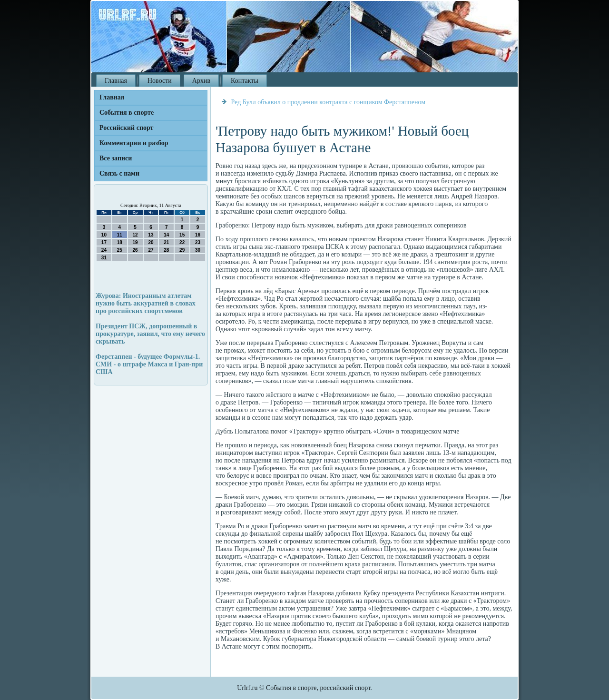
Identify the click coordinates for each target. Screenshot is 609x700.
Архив (201, 81)
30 (198, 250)
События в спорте (127, 113)
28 (166, 250)
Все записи (116, 158)
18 (120, 242)
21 (166, 242)
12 (135, 235)
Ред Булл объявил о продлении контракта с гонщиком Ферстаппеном (329, 102)
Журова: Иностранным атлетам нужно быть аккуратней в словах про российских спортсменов (146, 303)
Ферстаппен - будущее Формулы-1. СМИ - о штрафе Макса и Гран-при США (149, 364)
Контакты (245, 81)
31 (104, 258)
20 (151, 242)
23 (198, 242)
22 (182, 242)
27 (151, 250)
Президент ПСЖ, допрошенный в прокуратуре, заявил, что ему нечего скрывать (150, 334)
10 (104, 235)
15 (182, 235)
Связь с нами (119, 173)
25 (120, 250)
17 (104, 242)
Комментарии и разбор (134, 143)
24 (104, 250)
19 (135, 242)
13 (151, 235)
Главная (116, 81)
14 (166, 235)
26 (135, 250)
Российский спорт (126, 128)
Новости (160, 81)
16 (198, 235)
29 (182, 250)
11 (120, 235)
